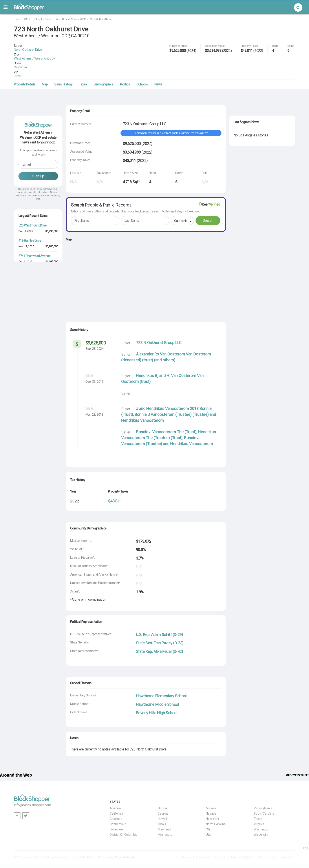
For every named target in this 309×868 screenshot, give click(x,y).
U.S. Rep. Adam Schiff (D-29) (159, 619)
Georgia (163, 798)
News (158, 69)
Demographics (104, 69)
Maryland (164, 814)
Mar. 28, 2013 (94, 399)
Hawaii (162, 803)
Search (208, 205)
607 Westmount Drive (33, 301)
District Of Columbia (124, 819)
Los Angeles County (42, 19)
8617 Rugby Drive (30, 331)
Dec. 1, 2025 (26, 215)
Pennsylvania (263, 792)
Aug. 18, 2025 (27, 261)
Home (17, 19)
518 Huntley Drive (30, 270)
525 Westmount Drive (33, 210)
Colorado (116, 803)
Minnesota (165, 819)
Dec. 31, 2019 (95, 366)
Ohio (209, 814)
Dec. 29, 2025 (26, 291)
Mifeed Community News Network (111, 841)
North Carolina (216, 808)
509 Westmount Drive (33, 255)
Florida (162, 792)
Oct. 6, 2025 (25, 246)
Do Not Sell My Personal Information (252, 841)
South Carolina (264, 798)
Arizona (115, 792)
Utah (209, 819)
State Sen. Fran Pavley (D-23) (160, 627)
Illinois (162, 808)
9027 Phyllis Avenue (32, 347)
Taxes (83, 69)
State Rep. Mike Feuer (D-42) (159, 636)
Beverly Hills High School (157, 697)
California (32, 55)
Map (45, 69)
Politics (125, 69)
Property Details (25, 69)
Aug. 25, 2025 (27, 337)
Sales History (63, 69)
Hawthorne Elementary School (161, 680)
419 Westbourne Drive (33, 286)
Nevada (211, 798)
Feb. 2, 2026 (26, 322)
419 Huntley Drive (30, 225)
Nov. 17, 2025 (26, 231)
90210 (30, 60)
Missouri (212, 792)
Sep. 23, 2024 (95, 333)
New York (212, 803)
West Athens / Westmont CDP (71, 19)
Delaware (116, 814)
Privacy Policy (182, 841)
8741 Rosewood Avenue (35, 240)
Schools (142, 69)
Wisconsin (261, 819)
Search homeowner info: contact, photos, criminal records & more (171, 117)
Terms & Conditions (209, 841)
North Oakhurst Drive (101, 19)
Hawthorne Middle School (157, 689)
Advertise (288, 841)
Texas (258, 803)
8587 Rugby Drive (30, 316)
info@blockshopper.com (32, 789)
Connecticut (118, 808)
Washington (262, 814)
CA (26, 19)
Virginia (259, 808)
